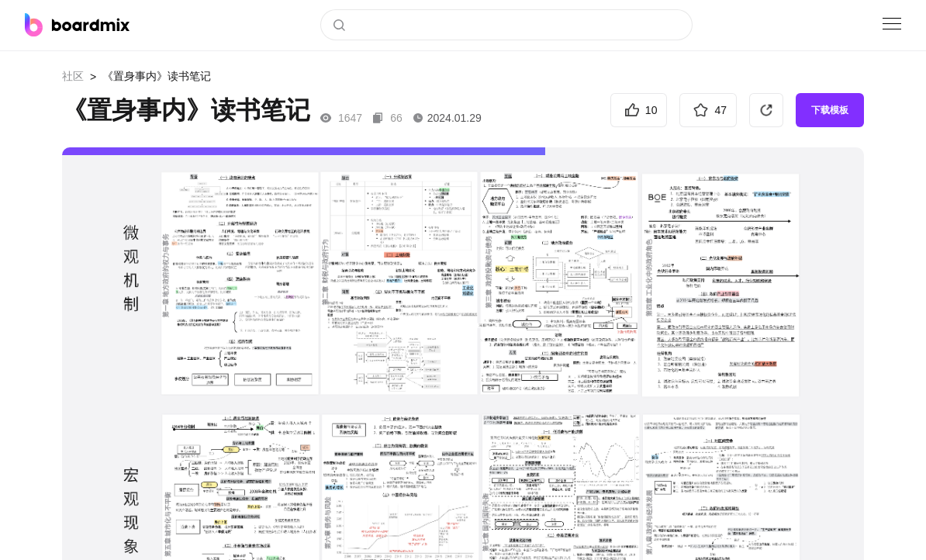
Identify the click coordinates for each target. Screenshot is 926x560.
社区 (73, 76)
